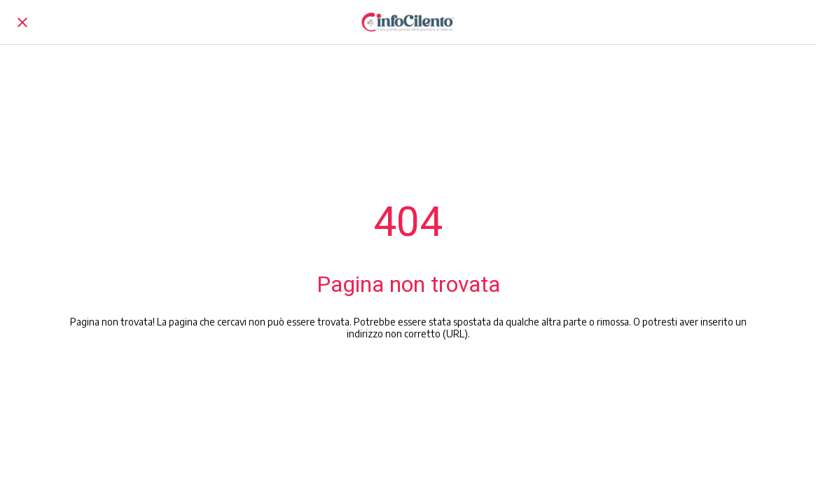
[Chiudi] (22, 22)
